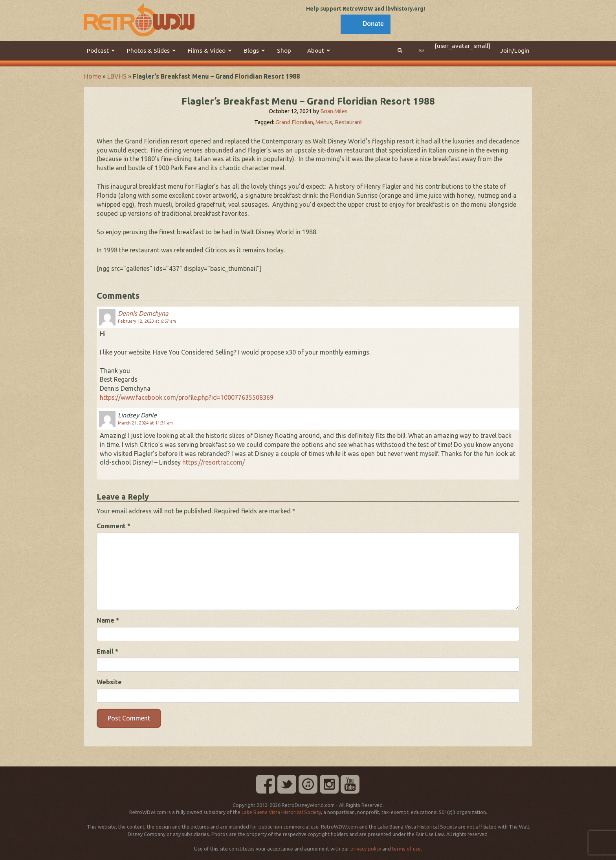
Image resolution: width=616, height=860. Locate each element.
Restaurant (348, 122)
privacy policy (366, 849)
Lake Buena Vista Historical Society (281, 812)
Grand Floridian (294, 122)
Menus (324, 122)
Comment (114, 526)
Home (93, 76)
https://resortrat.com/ (214, 462)
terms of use (406, 849)
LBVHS (117, 76)
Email (107, 651)
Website (109, 682)
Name (108, 620)
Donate (373, 24)
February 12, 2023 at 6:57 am (147, 321)
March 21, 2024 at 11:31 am (145, 423)
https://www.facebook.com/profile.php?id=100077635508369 (187, 397)
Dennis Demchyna (143, 313)
